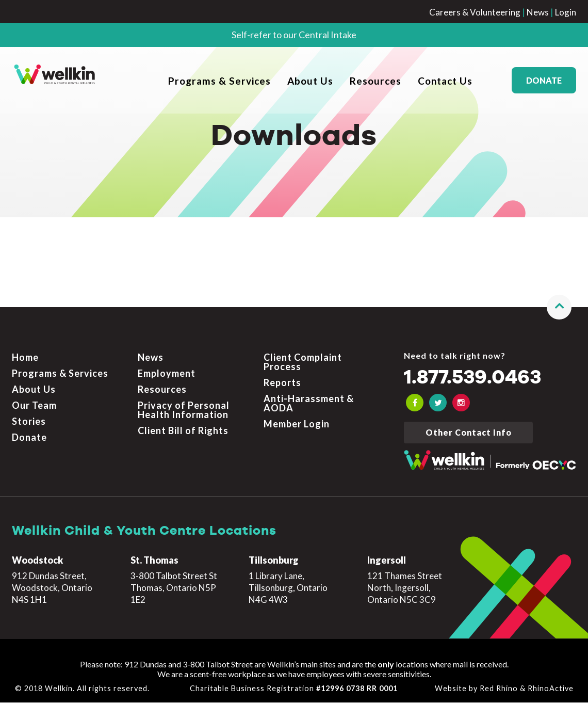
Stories (29, 422)
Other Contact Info (469, 433)
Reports (282, 383)
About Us (310, 81)
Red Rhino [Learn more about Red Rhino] (499, 689)
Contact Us (445, 81)
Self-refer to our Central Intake (294, 35)
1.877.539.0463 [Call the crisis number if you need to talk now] (478, 378)
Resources (375, 81)
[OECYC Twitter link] (438, 403)
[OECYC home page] (55, 80)
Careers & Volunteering (475, 12)
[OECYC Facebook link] (415, 403)
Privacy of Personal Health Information (184, 410)
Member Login (297, 424)
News (538, 12)
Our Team (34, 406)
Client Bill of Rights (183, 431)
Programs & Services (219, 81)
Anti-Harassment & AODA (309, 404)
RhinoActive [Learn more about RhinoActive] (551, 689)
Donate (544, 80)
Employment (167, 374)
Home (25, 358)
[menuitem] (219, 80)
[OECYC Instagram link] (461, 403)
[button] (559, 308)
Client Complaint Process (303, 362)
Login (566, 12)
